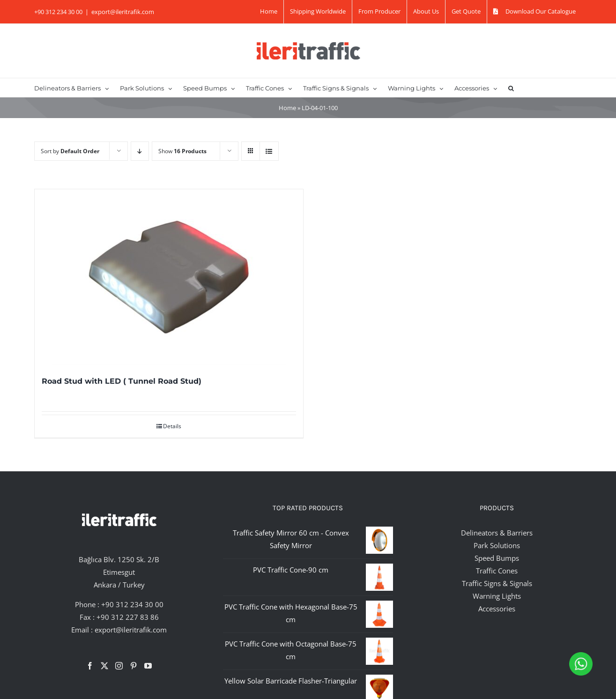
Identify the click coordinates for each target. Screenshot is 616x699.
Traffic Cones (497, 571)
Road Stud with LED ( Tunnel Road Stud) (122, 381)
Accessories (497, 609)
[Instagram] (119, 666)
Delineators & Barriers (497, 533)
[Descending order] (140, 151)
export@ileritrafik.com (123, 12)
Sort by (70, 151)
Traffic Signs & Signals (497, 583)
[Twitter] (104, 666)
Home (287, 108)
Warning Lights (497, 596)
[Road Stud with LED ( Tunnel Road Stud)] (169, 277)
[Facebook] (90, 666)
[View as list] (269, 151)
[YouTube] (148, 666)
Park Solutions (497, 545)
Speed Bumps (497, 558)
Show (182, 151)
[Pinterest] (134, 666)
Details (172, 426)
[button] (511, 88)
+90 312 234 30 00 (132, 604)
